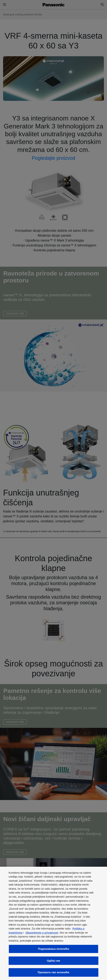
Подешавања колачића (54, 949)
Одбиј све (54, 961)
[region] (53, 923)
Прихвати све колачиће (53, 972)
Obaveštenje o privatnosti (42, 933)
